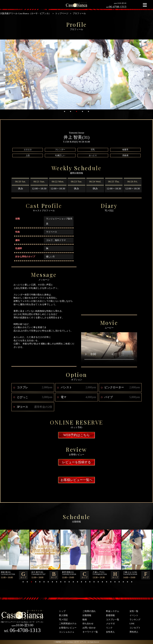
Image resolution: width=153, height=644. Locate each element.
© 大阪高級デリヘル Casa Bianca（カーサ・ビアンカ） (70, 642)
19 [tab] (98, 582)
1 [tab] (65, 111)
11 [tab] (65, 582)
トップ (62, 611)
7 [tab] (48, 582)
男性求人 (134, 632)
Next (149, 75)
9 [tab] (57, 582)
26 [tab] (127, 582)
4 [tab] (82, 111)
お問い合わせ (89, 628)
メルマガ (110, 623)
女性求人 (110, 632)
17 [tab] (90, 582)
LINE (132, 623)
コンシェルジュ (67, 632)
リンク (109, 628)
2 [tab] (71, 111)
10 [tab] (61, 582)
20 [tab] (102, 582)
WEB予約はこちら (77, 435)
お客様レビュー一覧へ (76, 480)
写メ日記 (63, 619)
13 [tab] (73, 582)
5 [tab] (88, 111)
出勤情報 (87, 615)
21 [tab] (107, 582)
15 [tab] (81, 582)
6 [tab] (44, 582)
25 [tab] (123, 582)
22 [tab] (111, 582)
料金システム (113, 611)
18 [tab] (94, 582)
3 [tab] (76, 111)
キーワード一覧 (90, 632)
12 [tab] (69, 582)
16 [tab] (86, 582)
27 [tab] (132, 582)
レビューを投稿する (76, 462)
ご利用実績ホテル (68, 623)
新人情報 (63, 615)
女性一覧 (134, 611)
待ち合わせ (88, 623)
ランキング (135, 619)
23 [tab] (115, 582)
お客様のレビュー (68, 628)
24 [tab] (119, 582)
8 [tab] (52, 582)
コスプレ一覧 (113, 619)
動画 (85, 619)
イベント (134, 615)
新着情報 (110, 615)
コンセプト (135, 628)
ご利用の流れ (89, 611)
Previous (4, 75)
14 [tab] (77, 582)
